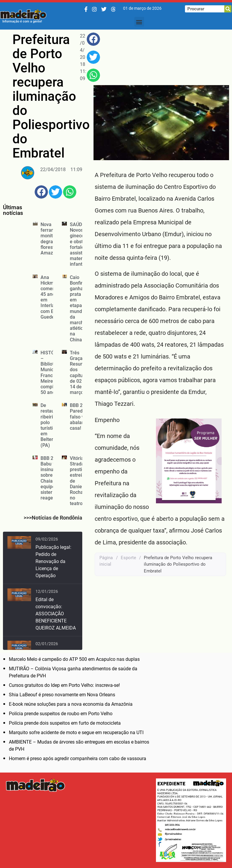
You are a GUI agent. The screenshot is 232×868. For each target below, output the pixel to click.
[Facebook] (86, 9)
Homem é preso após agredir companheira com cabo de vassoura (78, 759)
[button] (139, 22)
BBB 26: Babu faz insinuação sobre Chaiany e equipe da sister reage (52, 478)
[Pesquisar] (228, 9)
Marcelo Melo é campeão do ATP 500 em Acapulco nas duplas (74, 659)
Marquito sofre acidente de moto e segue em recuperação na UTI (76, 732)
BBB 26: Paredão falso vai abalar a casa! (79, 417)
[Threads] (113, 9)
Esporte (128, 558)
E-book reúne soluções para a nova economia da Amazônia (71, 704)
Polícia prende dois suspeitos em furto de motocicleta (65, 723)
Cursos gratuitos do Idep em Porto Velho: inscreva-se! (64, 685)
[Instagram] (94, 9)
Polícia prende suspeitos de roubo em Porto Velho (61, 714)
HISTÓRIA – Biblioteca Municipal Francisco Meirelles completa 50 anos (51, 373)
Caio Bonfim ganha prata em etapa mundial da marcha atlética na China (78, 309)
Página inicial (106, 561)
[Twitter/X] (104, 9)
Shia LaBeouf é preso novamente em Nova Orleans (62, 695)
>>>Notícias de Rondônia (53, 518)
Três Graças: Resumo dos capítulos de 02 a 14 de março (79, 373)
